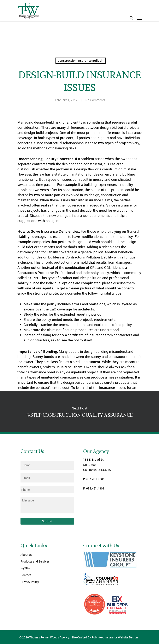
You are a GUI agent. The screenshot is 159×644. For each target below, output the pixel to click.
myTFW (25, 568)
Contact (26, 575)
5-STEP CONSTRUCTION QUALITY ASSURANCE (79, 412)
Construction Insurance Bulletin (81, 61)
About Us (26, 555)
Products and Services (35, 561)
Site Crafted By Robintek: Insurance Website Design (105, 637)
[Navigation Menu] (139, 18)
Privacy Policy (30, 582)
